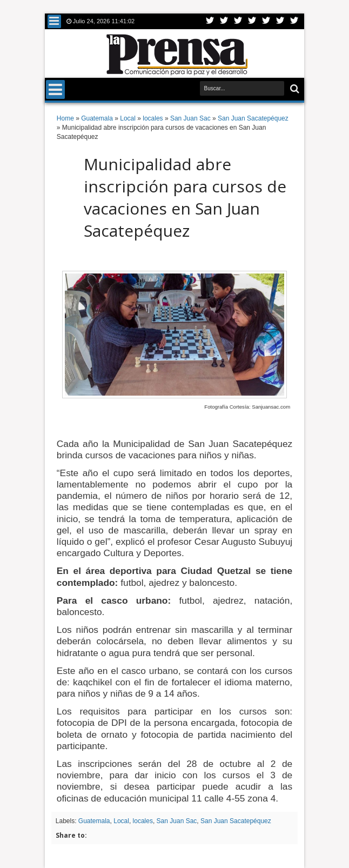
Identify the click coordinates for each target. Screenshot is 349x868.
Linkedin (266, 21)
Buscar (294, 89)
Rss (252, 21)
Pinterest (294, 21)
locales (143, 821)
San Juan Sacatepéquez (236, 821)
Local (121, 821)
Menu (54, 21)
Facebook (224, 21)
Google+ (238, 21)
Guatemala (94, 821)
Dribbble (280, 21)
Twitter (210, 21)
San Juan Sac (177, 821)
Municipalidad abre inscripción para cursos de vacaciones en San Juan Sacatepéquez (185, 197)
